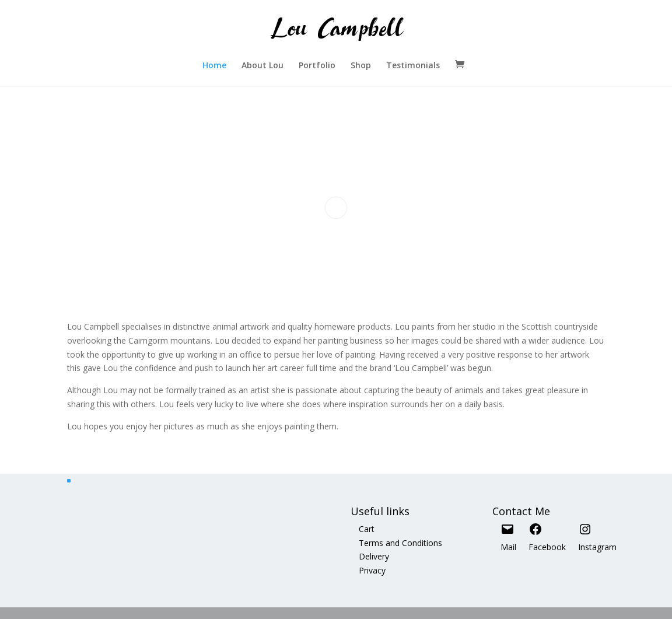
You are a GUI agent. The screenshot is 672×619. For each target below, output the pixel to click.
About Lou (262, 66)
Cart (367, 529)
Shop (361, 66)
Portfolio (317, 66)
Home (214, 66)
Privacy (372, 570)
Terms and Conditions (400, 543)
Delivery (374, 556)
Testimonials (413, 66)
